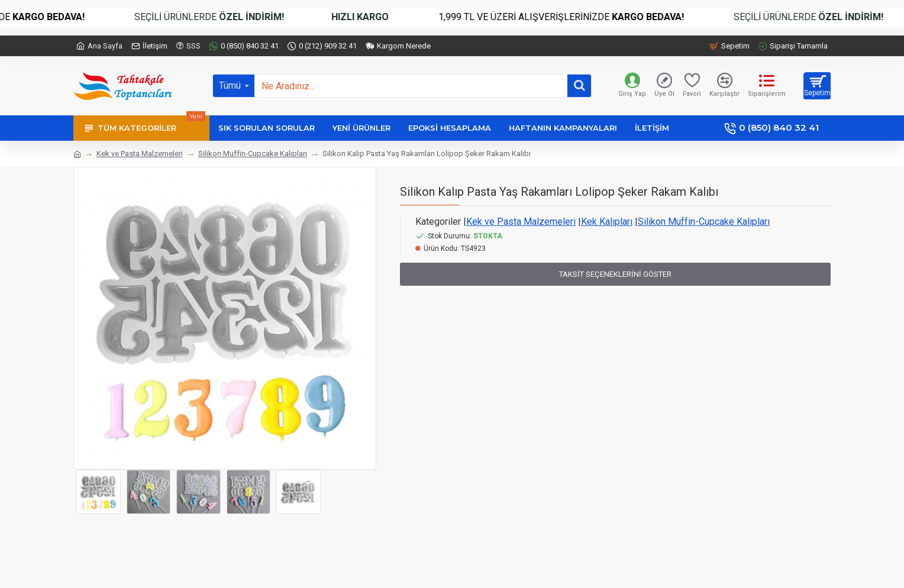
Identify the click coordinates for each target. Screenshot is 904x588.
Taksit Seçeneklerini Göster (615, 274)
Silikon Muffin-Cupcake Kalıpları (253, 154)
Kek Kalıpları (607, 222)
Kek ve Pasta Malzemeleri (140, 154)
